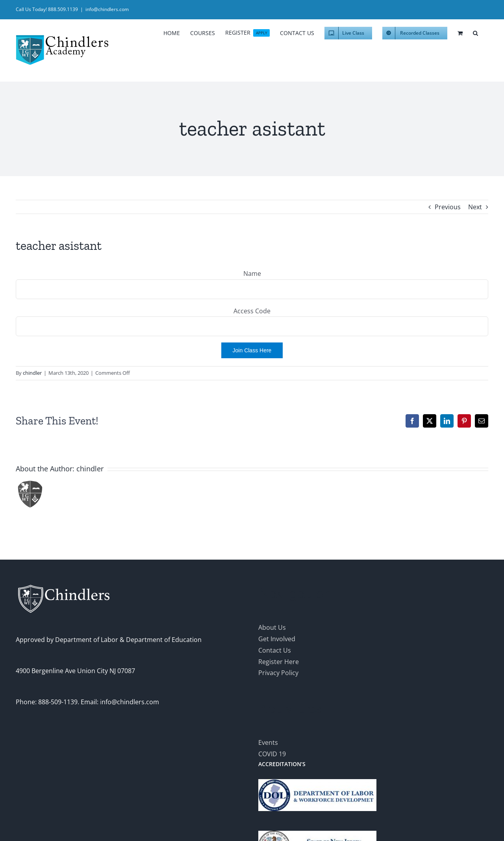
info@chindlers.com (107, 9)
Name (252, 274)
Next (475, 207)
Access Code (252, 311)
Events (268, 742)
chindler (32, 373)
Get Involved (277, 639)
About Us (272, 627)
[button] (475, 32)
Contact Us (275, 650)
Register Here (279, 662)
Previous (448, 207)
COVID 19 (272, 754)
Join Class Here (252, 350)
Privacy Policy (278, 673)
